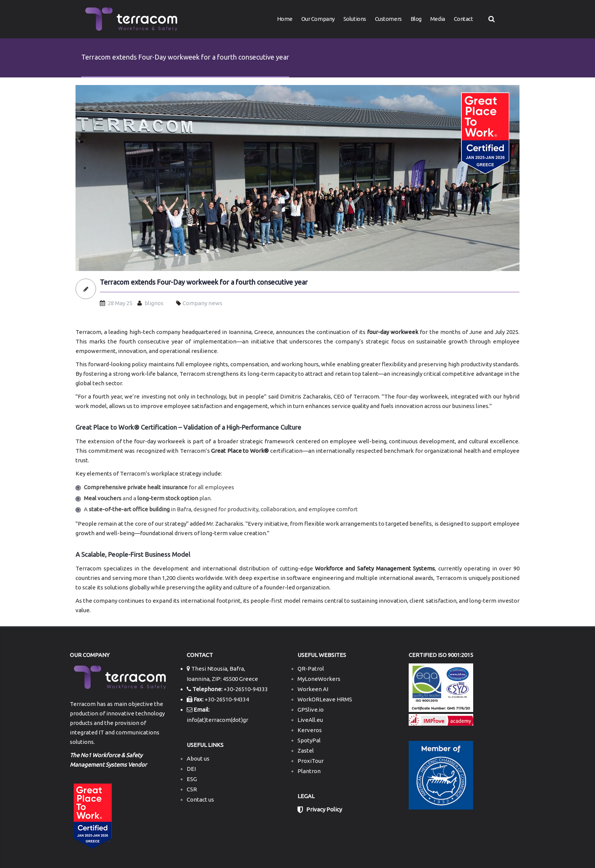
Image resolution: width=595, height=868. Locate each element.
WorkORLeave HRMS (325, 699)
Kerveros (310, 730)
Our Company (318, 19)
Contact (464, 19)
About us (198, 759)
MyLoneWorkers (319, 679)
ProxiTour (311, 761)
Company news (202, 303)
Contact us (200, 799)
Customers (388, 19)
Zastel (306, 751)
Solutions (355, 19)
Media (438, 19)
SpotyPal (309, 740)
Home (285, 19)
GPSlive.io (311, 710)
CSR (192, 789)
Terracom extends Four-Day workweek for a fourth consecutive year (204, 282)
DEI (191, 769)
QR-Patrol (311, 669)
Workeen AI (313, 689)
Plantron (309, 771)
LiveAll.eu (310, 720)
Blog (416, 19)
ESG (192, 779)
